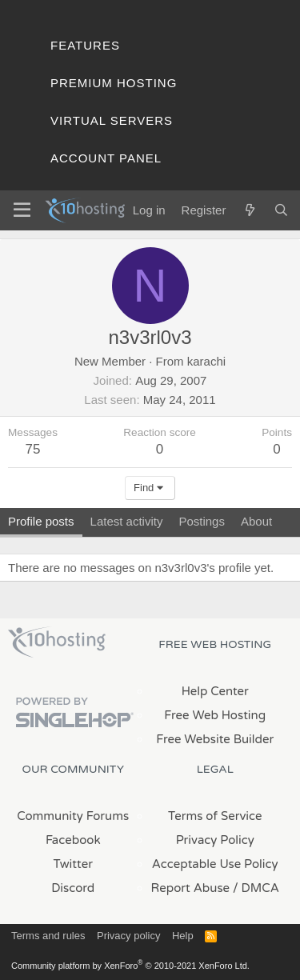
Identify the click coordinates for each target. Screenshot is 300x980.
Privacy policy (128, 936)
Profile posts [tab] (41, 521)
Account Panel (106, 158)
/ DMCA (256, 888)
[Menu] (22, 210)
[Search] (281, 210)
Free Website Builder (215, 739)
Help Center (215, 691)
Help (183, 936)
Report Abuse (191, 888)
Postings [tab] (202, 521)
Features (85, 45)
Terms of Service (215, 816)
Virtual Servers (112, 120)
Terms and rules (48, 936)
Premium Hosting (114, 83)
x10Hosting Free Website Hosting (57, 642)
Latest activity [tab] (127, 521)
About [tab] (256, 521)
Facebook (73, 840)
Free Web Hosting (215, 715)
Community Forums (73, 816)
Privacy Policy (215, 840)
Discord (73, 888)
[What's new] (249, 210)
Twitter (73, 864)
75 (33, 449)
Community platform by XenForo (130, 966)
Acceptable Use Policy (215, 864)
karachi (206, 361)
